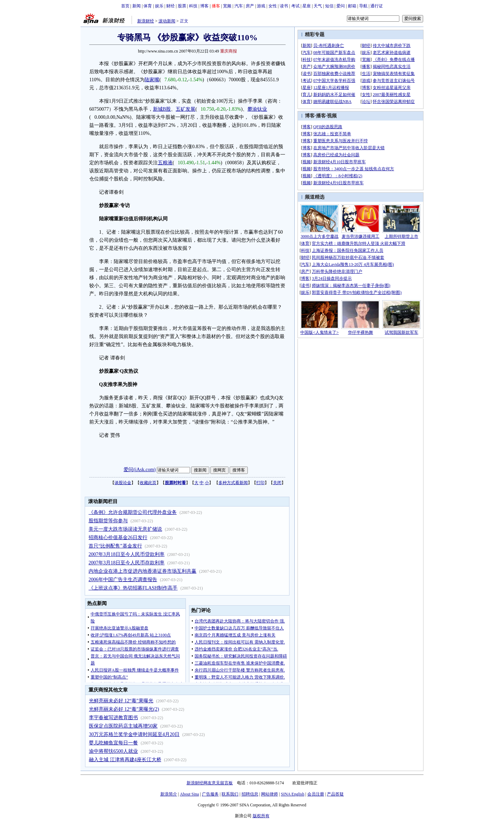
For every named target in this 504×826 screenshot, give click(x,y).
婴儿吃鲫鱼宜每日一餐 (113, 743)
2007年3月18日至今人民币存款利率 (127, 563)
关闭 (277, 483)
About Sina (189, 794)
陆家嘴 (152, 80)
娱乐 (159, 6)
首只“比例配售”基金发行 (115, 546)
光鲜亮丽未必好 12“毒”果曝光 (121, 701)
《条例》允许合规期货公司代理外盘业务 (133, 512)
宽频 (227, 6)
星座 (307, 6)
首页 (125, 6)
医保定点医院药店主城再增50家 (123, 726)
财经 (170, 6)
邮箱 (352, 6)
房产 (250, 6)
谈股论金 (123, 483)
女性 (273, 6)
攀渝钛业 (257, 109)
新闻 (136, 6)
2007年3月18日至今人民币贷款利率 (127, 554)
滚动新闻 (167, 21)
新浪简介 (169, 794)
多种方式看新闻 (233, 483)
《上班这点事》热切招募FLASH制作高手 (133, 588)
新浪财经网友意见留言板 (210, 783)
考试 (295, 6)
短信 (329, 6)
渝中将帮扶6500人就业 (113, 751)
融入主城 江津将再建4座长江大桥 (125, 760)
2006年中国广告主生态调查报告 (123, 580)
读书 (284, 6)
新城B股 (162, 109)
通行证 (377, 6)
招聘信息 (250, 794)
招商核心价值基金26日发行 (118, 538)
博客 (204, 6)
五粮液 (165, 163)
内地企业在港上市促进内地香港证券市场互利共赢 (142, 571)
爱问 (341, 6)
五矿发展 (185, 109)
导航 (363, 6)
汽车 (239, 6)
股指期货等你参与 (108, 521)
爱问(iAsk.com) (139, 470)
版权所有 (261, 816)
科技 (193, 6)
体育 (148, 6)
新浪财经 (146, 21)
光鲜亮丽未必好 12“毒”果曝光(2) (124, 709)
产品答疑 (335, 794)
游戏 (261, 6)
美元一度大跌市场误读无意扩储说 (125, 529)
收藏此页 (148, 483)
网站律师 (269, 794)
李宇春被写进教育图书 (113, 718)
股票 (182, 6)
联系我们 (230, 794)
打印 (260, 483)
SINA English (292, 794)
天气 (318, 6)
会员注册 (316, 794)
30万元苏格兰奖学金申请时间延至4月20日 (134, 734)
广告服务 (210, 794)
